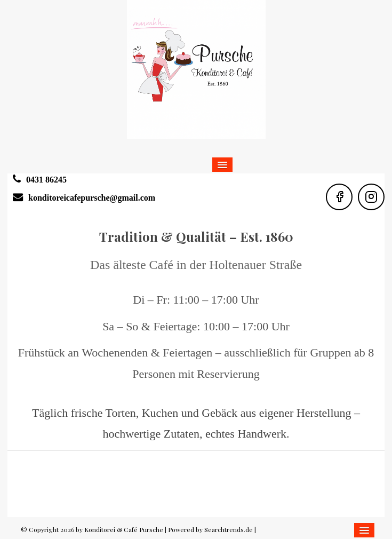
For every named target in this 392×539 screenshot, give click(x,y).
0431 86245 (46, 180)
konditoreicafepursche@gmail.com (92, 198)
